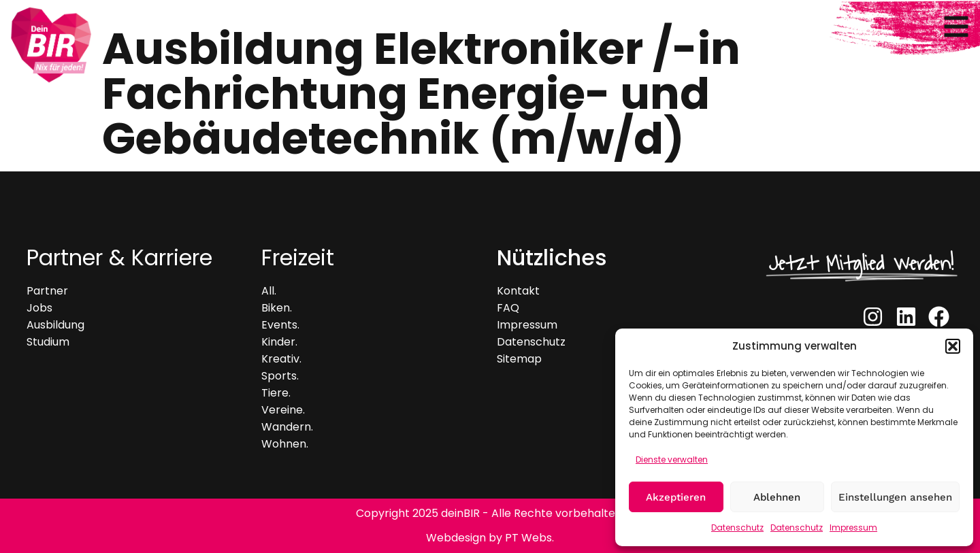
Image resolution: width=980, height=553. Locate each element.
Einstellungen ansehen (895, 497)
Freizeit (298, 257)
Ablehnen (777, 497)
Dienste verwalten (672, 459)
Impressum (853, 527)
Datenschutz (737, 527)
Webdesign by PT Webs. (490, 538)
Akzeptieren (676, 497)
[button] (953, 346)
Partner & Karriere (119, 257)
